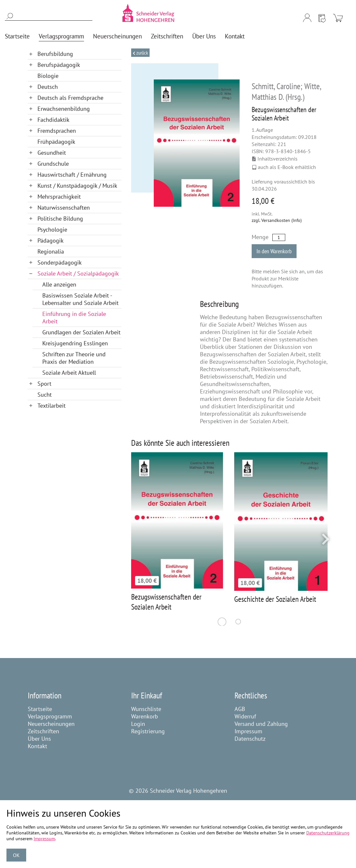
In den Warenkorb (274, 251)
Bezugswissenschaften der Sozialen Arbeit (166, 602)
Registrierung (148, 731)
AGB (240, 709)
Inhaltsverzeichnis (275, 159)
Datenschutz (250, 739)
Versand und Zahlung (261, 724)
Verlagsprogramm (50, 716)
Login (138, 724)
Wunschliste (146, 709)
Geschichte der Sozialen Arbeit (275, 599)
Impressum (248, 731)
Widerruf (245, 716)
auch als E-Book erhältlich (284, 167)
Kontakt (37, 746)
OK (16, 855)
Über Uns (39, 739)
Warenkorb (145, 716)
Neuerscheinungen (51, 724)
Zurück (142, 53)
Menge (260, 237)
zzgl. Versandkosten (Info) (277, 220)
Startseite (40, 709)
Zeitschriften (43, 731)
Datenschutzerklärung (328, 833)
